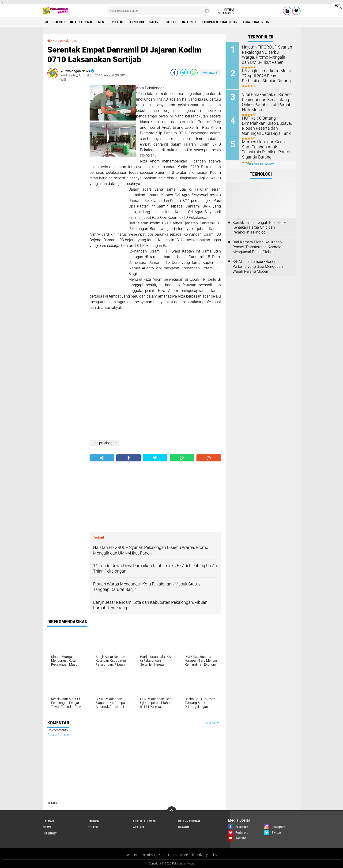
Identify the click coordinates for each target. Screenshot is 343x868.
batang (155, 22)
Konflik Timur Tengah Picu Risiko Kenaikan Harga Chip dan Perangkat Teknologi (260, 228)
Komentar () (210, 73)
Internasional (81, 22)
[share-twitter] (184, 73)
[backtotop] (172, 811)
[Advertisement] (66, 156)
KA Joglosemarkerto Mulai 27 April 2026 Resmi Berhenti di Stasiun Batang (266, 75)
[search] (159, 11)
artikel (139, 827)
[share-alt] (102, 458)
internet (189, 22)
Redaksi (132, 855)
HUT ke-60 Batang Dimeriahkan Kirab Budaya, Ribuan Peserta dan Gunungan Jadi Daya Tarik (264, 125)
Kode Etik (187, 855)
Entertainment (145, 821)
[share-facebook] (174, 73)
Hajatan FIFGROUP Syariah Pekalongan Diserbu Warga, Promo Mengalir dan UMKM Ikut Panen (265, 54)
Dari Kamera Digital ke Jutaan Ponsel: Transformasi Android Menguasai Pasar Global (257, 247)
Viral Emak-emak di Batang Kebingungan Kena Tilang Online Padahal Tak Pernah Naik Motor (264, 101)
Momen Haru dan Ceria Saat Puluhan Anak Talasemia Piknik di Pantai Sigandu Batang (265, 149)
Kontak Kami (168, 855)
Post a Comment (60, 735)
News (102, 22)
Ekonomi (94, 821)
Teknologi (136, 22)
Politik (117, 22)
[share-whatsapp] (194, 73)
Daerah (59, 22)
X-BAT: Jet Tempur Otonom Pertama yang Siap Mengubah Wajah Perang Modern (258, 266)
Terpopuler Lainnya (261, 164)
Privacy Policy (207, 855)
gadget (171, 22)
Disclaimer (148, 855)
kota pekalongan (256, 22)
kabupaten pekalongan (220, 22)
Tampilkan (212, 723)
